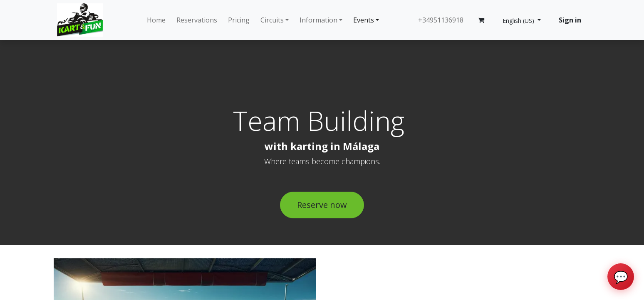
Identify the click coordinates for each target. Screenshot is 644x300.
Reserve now (322, 205)
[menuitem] (156, 20)
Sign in (570, 20)
